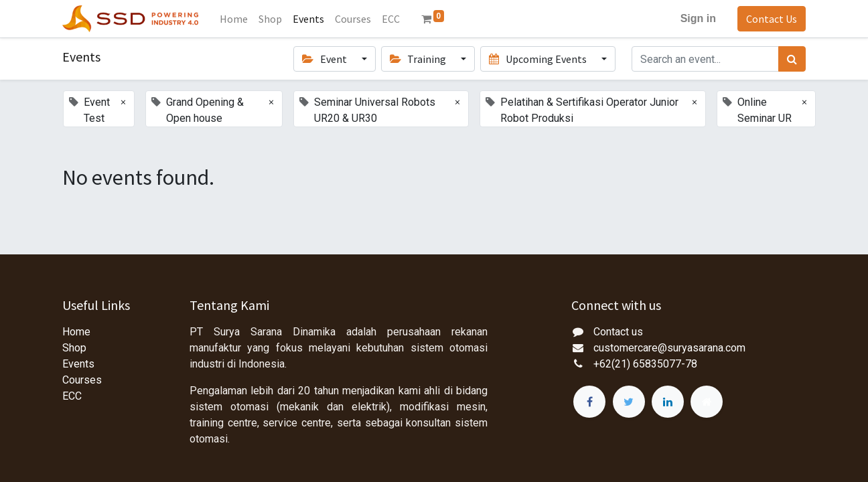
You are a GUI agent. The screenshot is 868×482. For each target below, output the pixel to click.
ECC (72, 396)
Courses (82, 380)
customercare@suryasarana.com (669, 348)
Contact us (618, 332)
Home (76, 332)
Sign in (698, 18)
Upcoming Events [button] (538, 59)
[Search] (792, 59)
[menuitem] (234, 19)
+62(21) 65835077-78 (645, 364)
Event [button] (325, 59)
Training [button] (419, 59)
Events (78, 364)
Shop (74, 348)
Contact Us (772, 19)
